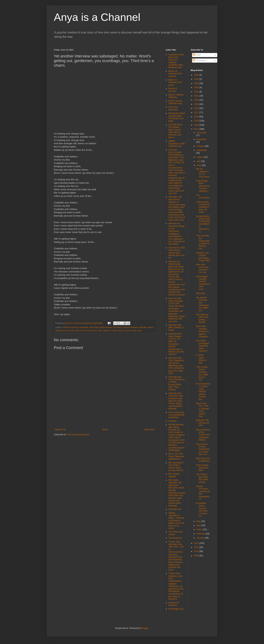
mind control (70, 331)
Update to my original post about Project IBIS (203, 257)
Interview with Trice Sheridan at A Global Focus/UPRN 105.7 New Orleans (177, 383)
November (201, 139)
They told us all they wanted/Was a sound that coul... (203, 449)
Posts (197, 55)
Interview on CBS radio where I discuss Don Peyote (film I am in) (177, 253)
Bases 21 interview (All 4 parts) (175, 82)
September (202, 150)
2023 (197, 87)
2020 (197, 100)
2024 (197, 83)
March (200, 529)
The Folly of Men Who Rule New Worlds (202, 478)
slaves (121, 331)
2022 (197, 92)
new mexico (92, 331)
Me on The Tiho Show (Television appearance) (176, 456)
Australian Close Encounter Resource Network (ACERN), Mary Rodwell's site (176, 61)
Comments (199, 60)
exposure (74, 327)
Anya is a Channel (97, 17)
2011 (197, 547)
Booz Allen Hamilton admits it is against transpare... (203, 331)
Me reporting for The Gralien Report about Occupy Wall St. (176, 466)
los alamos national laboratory (126, 327)
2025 (197, 79)
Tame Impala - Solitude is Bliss (203, 468)
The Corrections (203, 196)
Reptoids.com (175, 509)
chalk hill (66, 327)
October (201, 146)
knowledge (84, 327)
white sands (137, 331)
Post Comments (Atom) (78, 435)
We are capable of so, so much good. (203, 173)
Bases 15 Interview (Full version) (175, 74)
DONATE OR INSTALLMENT (202, 423)
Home (105, 430)
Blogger (145, 628)
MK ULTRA (81, 331)
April (199, 525)
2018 (197, 108)
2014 (197, 125)
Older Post (149, 430)
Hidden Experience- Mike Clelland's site (177, 144)
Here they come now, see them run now (202, 268)
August (200, 157)
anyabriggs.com (176, 609)
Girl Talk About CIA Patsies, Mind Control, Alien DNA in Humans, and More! (175, 131)
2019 (197, 104)
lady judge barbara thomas (101, 327)
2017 (197, 113)
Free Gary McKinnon (173, 108)
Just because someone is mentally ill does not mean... (203, 207)
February (201, 534)
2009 (197, 556)
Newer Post (60, 430)
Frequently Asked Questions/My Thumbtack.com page (177, 117)
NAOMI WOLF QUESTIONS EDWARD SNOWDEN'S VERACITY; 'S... (203, 224)
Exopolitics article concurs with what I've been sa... (202, 510)
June (199, 165)
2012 (197, 543)
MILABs (143, 327)
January (201, 538)
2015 (197, 121)
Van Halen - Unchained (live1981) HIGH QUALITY (202, 346)
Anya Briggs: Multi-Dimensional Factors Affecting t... (203, 186)
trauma (128, 331)
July (199, 161)
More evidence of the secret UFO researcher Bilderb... (203, 435)
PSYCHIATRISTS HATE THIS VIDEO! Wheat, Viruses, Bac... (203, 392)
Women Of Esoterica (173, 604)
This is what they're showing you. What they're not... (202, 373)
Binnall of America (173, 90)
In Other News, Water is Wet (201, 359)
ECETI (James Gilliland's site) (175, 102)
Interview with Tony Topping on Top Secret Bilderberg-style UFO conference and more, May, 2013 (176, 366)
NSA (100, 331)
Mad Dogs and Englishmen (203, 460)
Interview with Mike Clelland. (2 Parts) (176, 328)
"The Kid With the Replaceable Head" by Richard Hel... (203, 242)
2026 (197, 75)
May (199, 521)
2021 (197, 96)
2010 (197, 551)
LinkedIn (172, 421)
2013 (197, 129)
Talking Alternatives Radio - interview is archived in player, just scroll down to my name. (176, 521)
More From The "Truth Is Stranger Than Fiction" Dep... (203, 410)
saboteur (107, 331)
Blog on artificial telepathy (176, 96)
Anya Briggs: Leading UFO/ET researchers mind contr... (203, 283)
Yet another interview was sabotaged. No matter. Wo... (203, 304)
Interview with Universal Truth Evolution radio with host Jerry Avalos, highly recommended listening (176, 401)
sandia (114, 331)
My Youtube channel (174, 475)
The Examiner (175, 538)
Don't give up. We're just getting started (202, 318)
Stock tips (201, 293)
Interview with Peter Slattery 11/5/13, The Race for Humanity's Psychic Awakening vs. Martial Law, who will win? (176, 344)
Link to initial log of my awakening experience (176, 415)
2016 (197, 117)
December (201, 133)
